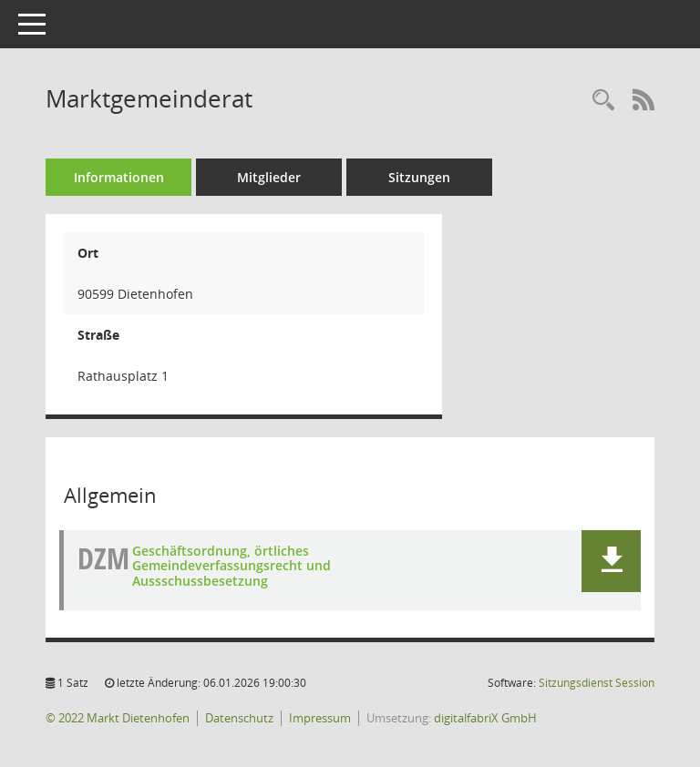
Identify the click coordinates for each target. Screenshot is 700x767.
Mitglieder (269, 177)
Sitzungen (419, 177)
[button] (611, 561)
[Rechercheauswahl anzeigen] (603, 101)
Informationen (119, 177)
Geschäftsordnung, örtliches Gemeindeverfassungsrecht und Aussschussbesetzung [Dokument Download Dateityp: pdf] (232, 566)
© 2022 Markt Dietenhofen (118, 718)
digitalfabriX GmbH (485, 718)
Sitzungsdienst (597, 683)
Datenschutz (239, 718)
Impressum (320, 718)
